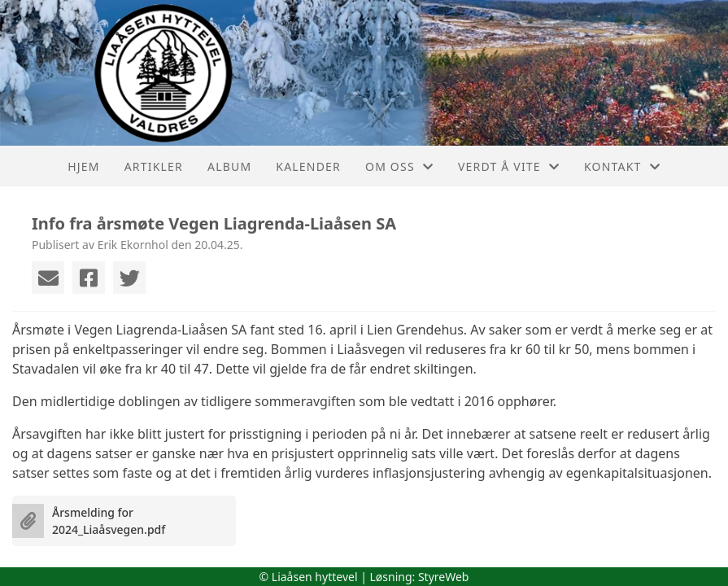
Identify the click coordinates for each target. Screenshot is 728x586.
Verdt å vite (509, 166)
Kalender (308, 166)
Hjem (83, 166)
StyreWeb (444, 577)
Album (229, 166)
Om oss (399, 166)
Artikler (154, 166)
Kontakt (622, 166)
